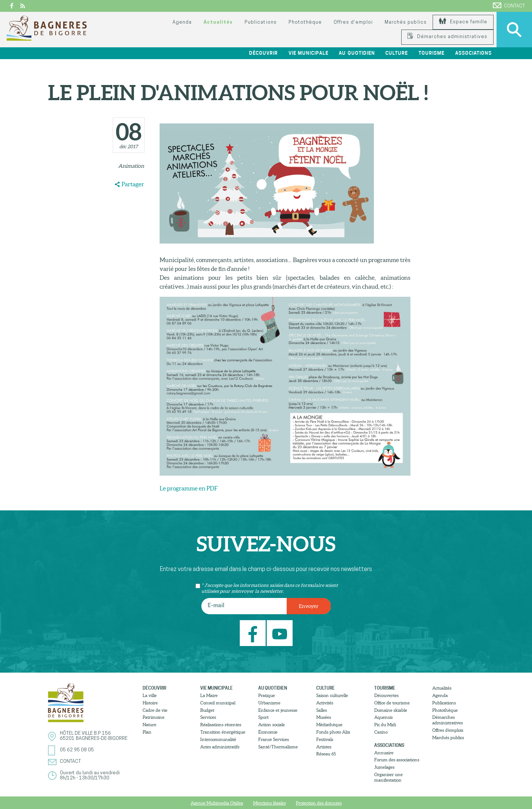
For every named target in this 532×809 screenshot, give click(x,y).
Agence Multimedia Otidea (217, 803)
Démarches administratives (447, 37)
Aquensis (383, 717)
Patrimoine (154, 717)
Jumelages (384, 767)
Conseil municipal (218, 703)
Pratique (267, 695)
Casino (381, 732)
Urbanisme (269, 703)
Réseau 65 (326, 754)
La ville (150, 695)
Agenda (182, 22)
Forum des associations (397, 760)
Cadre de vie (155, 710)
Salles (322, 710)
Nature (149, 725)
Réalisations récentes (221, 725)
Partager (133, 184)
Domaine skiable (391, 710)
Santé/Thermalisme (278, 747)
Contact (509, 6)
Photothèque (305, 22)
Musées (324, 717)
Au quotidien (357, 53)
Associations (473, 53)
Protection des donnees (319, 803)
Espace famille (463, 22)
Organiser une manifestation (388, 777)
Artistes (324, 747)
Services (208, 717)
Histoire (150, 703)
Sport (263, 717)
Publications (260, 22)
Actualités (218, 22)
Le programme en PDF (189, 488)
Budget (207, 710)
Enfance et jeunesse (278, 710)
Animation (131, 166)
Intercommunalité (218, 739)
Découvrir (263, 53)
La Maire (209, 695)
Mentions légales (270, 803)
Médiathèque (329, 725)
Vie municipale (308, 53)
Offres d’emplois (448, 730)
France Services (274, 739)
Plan (147, 732)
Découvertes (386, 695)
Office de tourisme (392, 703)
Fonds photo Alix (333, 732)
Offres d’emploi (353, 22)
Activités (325, 703)
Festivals (325, 739)
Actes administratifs (220, 747)
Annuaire (384, 753)
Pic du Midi (385, 725)
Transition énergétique (223, 732)
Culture (397, 53)
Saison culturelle (332, 695)
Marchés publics (405, 22)
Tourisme (432, 53)
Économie (268, 732)
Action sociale (272, 725)
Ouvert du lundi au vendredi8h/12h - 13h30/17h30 (90, 776)
